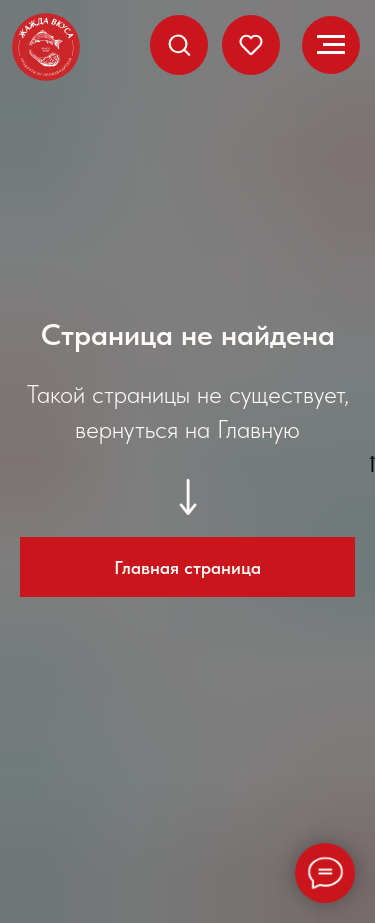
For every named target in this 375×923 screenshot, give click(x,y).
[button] (179, 44)
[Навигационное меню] (331, 45)
